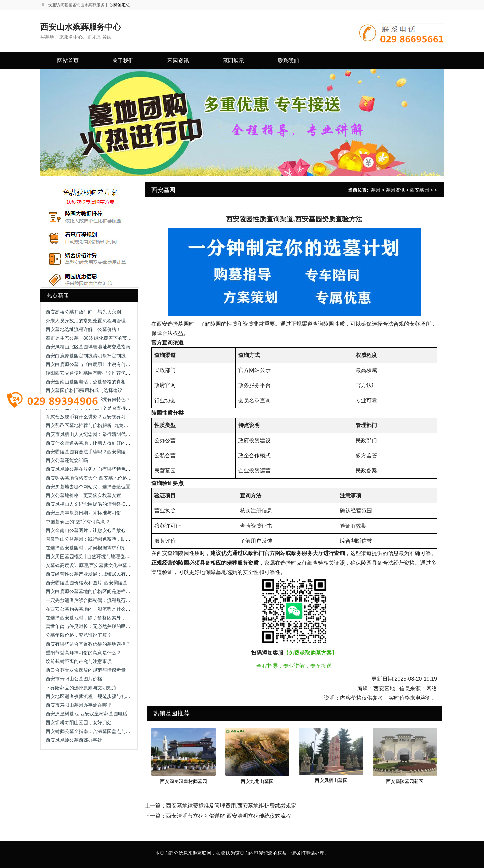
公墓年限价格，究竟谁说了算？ (79, 635)
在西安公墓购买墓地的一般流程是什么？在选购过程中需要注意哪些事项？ (123, 609)
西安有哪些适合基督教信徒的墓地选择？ (88, 644)
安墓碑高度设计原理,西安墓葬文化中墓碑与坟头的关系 (103, 565)
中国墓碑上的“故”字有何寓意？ (78, 522)
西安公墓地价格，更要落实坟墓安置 (83, 495)
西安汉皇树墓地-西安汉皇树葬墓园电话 (87, 714)
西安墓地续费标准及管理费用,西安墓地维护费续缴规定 (231, 806)
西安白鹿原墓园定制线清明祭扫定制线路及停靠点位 (100, 356)
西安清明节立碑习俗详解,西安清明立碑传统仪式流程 (229, 816)
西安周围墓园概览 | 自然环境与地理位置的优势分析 (99, 556)
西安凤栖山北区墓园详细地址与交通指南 (88, 347)
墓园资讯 (395, 190)
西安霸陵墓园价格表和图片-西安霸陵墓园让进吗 (96, 583)
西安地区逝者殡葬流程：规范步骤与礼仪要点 (93, 696)
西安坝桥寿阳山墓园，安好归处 (79, 722)
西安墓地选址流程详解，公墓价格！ (83, 329)
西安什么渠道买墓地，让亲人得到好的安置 (90, 443)
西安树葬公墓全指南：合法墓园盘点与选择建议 (95, 731)
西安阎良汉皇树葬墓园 (184, 781)
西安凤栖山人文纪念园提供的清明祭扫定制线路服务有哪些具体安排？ (119, 504)
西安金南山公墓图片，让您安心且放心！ (88, 530)
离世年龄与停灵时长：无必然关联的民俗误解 (93, 626)
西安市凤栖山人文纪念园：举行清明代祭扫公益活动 (100, 434)
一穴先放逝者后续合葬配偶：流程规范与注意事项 (97, 600)
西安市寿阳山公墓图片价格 (74, 679)
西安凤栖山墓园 (331, 780)
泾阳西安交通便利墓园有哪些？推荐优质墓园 (93, 373)
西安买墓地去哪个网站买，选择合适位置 (88, 487)
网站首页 (68, 61)
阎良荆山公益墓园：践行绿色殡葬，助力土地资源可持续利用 (109, 539)
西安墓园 (419, 190)
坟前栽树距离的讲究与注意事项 (79, 661)
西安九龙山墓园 (257, 781)
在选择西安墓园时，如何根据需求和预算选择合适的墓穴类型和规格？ (119, 548)
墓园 (376, 190)
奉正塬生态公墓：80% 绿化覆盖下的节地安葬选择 (98, 338)
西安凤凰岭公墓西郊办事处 (74, 740)
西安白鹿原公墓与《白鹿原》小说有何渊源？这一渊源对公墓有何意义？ (121, 364)
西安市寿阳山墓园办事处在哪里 (79, 705)
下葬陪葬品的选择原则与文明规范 (81, 688)
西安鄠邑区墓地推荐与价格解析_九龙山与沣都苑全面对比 (106, 425)
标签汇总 (122, 5)
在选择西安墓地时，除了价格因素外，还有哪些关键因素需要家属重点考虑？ (126, 618)
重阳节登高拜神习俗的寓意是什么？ (83, 653)
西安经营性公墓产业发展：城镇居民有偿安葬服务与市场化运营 (112, 574)
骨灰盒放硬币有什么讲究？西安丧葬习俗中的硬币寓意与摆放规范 (114, 417)
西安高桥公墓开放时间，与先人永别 (83, 312)
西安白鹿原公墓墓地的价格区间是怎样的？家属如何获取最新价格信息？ (121, 591)
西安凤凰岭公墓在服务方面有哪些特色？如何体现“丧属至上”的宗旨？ (118, 469)
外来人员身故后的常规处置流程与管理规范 (90, 321)
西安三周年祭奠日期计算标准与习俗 (83, 513)
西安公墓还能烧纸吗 (67, 460)
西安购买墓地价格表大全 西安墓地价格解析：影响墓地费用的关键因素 (119, 478)
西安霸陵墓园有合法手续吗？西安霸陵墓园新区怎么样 (102, 452)
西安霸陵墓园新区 (405, 781)
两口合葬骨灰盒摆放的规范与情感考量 (86, 670)
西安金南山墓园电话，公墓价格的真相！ (88, 382)
